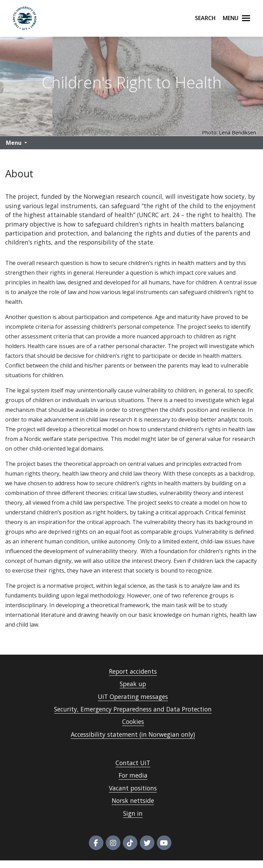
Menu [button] (14, 143)
